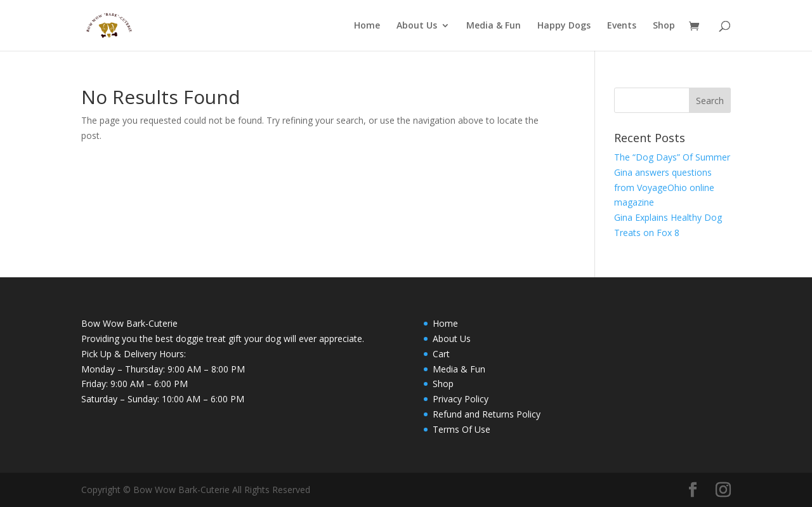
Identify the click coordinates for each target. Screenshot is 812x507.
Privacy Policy (461, 399)
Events (622, 26)
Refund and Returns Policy (487, 414)
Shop (664, 26)
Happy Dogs (564, 26)
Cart (441, 354)
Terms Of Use (462, 429)
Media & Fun (494, 26)
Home (367, 26)
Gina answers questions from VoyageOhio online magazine (664, 188)
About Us (417, 26)
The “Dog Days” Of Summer (672, 157)
